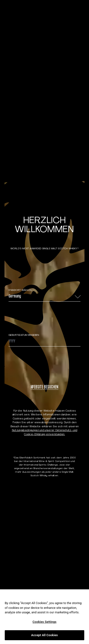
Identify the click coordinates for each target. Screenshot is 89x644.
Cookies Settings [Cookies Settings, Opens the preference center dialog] (44, 622)
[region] (44, 617)
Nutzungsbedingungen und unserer (33, 430)
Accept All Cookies (44, 635)
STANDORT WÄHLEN (20, 290)
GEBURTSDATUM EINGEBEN (24, 335)
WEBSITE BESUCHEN (44, 387)
